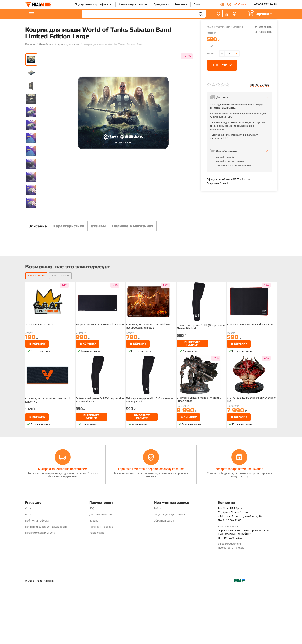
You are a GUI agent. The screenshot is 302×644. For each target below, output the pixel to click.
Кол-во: (211, 53)
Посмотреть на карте (231, 606)
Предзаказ (161, 4)
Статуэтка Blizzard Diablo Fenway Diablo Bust (248, 469)
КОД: (210, 27)
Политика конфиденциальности (46, 585)
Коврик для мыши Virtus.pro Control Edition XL (48, 469)
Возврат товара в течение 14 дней (239, 527)
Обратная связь (164, 579)
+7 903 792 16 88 (266, 4)
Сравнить (263, 32)
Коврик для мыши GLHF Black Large (250, 394)
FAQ (92, 567)
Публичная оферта (37, 579)
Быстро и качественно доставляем (63, 527)
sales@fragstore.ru (229, 602)
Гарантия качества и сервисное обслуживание (151, 527)
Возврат (94, 579)
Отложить (263, 27)
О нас (29, 567)
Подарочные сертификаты (93, 4)
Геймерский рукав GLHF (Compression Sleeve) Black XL (201, 396)
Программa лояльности (40, 591)
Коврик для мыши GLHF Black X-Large (100, 394)
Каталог (50, 14)
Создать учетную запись (170, 573)
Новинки (181, 4)
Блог (197, 4)
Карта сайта (97, 591)
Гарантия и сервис (101, 585)
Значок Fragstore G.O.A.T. (42, 394)
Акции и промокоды (133, 4)
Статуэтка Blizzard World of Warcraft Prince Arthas (200, 469)
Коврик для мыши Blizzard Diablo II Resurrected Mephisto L (149, 396)
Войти (158, 567)
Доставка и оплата (101, 573)
